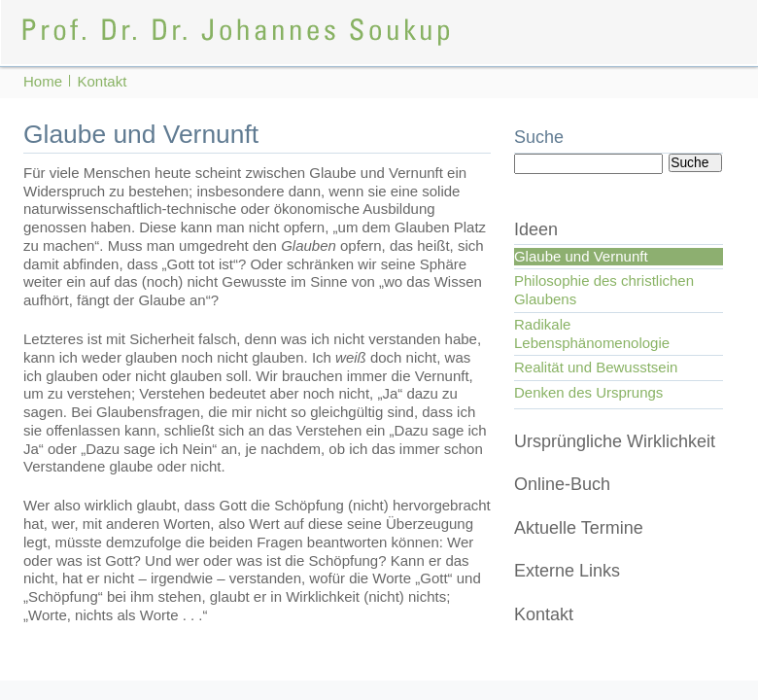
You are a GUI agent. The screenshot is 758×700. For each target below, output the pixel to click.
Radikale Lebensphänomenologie (592, 333)
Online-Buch (562, 484)
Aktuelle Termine (579, 528)
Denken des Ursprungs (588, 392)
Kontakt (544, 614)
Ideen (536, 229)
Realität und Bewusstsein (596, 367)
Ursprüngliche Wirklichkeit (615, 441)
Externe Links (567, 571)
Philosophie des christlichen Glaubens (604, 290)
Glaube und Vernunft (581, 256)
